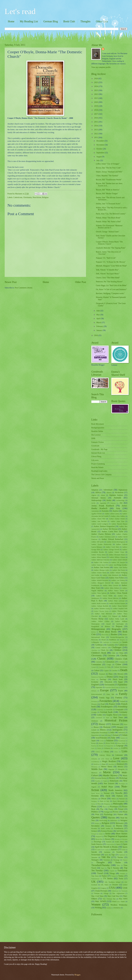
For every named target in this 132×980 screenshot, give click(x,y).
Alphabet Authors (116, 495)
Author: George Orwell (111, 550)
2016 (96, 118)
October (100, 149)
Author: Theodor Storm (101, 611)
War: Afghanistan (118, 893)
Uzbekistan (115, 891)
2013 (96, 130)
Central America (101, 648)
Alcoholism (119, 493)
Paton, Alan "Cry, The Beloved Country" (111, 214)
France (112, 704)
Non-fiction (37, 197)
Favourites (106, 701)
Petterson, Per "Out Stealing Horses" (109, 282)
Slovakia (117, 839)
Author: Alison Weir (98, 519)
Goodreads (95, 446)
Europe (105, 690)
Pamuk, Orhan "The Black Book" (108, 218)
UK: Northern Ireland (113, 882)
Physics (105, 807)
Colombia (99, 662)
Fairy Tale (110, 694)
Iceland (94, 730)
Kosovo (94, 746)
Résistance (120, 823)
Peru (99, 804)
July (98, 161)
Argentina (103, 503)
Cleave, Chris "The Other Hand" (108, 278)
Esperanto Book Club (112, 687)
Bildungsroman (98, 629)
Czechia (114, 671)
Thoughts (85, 21)
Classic (101, 659)
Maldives (96, 764)
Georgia (94, 712)
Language (120, 746)
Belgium (119, 626)
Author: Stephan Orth (120, 609)
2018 (96, 110)
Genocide (109, 710)
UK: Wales (105, 885)
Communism (96, 665)
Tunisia (113, 876)
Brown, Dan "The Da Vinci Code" (108, 168)
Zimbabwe (117, 908)
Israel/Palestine (101, 738)
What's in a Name (118, 902)
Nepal (105, 781)
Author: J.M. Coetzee (101, 562)
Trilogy (112, 873)
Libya (116, 752)
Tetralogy (116, 860)
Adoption (95, 490)
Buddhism (113, 640)
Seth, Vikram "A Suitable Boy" (107, 270)
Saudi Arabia (105, 828)
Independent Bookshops (99, 733)
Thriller (118, 863)
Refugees (124, 820)
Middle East (97, 769)
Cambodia (106, 642)
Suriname (107, 852)
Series (108, 834)
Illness (103, 730)
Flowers (94, 704)
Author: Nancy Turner (116, 591)
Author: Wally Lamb (117, 619)
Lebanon (107, 748)
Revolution (95, 826)
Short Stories (122, 834)
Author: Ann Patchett (99, 521)
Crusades (101, 667)
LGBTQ (124, 748)
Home (11, 21)
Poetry (111, 809)
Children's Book (99, 653)
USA (112, 888)
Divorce (120, 674)
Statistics (114, 850)
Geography (120, 710)
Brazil (104, 640)
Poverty (116, 812)
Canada (125, 642)
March (99, 323)
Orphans (120, 796)
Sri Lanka (98, 850)
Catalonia (111, 645)
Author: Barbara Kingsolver (104, 526)
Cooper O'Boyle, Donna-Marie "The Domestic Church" (109, 243)
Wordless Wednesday (119, 905)
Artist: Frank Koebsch (103, 506)
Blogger (77, 975)
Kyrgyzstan (110, 746)
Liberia (98, 752)
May (98, 315)
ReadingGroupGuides (99, 471)
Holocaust (115, 724)
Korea (101, 743)
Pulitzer (120, 814)
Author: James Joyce (98, 565)
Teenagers (95, 860)
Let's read (20, 11)
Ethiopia (94, 691)
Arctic (93, 503)
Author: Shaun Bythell (120, 606)
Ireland (116, 735)
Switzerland (96, 855)
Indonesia (122, 733)
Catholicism (18, 197)
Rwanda (94, 828)
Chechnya (94, 650)
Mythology (123, 778)
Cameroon (115, 642)
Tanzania (94, 857)
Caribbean (99, 645)
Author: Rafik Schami (99, 603)
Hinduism (95, 721)
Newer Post (11, 282)
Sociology (98, 842)
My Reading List (29, 21)
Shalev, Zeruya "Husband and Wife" (109, 172)
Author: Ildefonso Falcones (100, 560)
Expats (121, 691)
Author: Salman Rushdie (100, 606)
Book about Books (108, 632)
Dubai (93, 679)
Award (108, 624)
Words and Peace (98, 478)
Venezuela (124, 891)
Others (114, 799)
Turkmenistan (95, 879)
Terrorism (107, 860)
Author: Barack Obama (119, 524)
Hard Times (118, 718)
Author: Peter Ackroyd (116, 601)
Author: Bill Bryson (110, 529)
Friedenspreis (107, 707)
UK (93, 882)
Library (106, 752)
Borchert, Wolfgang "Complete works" (110, 293)
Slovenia (125, 839)
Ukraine (115, 885)
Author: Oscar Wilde (104, 596)
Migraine (111, 769)
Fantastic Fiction (97, 442)
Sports (125, 847)
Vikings (106, 893)
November (101, 145)
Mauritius (111, 764)
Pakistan (122, 799)
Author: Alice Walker (118, 516)
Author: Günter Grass (116, 552)
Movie (107, 772)
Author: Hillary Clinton (117, 557)
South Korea (110, 844)
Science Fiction (107, 831)
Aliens (103, 495)
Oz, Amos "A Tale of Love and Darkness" (111, 289)
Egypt (120, 682)
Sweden (119, 852)
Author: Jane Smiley (120, 567)
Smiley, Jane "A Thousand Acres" (108, 204)
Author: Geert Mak (112, 547)
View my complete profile (101, 67)
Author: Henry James (99, 555)
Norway (107, 793)
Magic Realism (109, 761)
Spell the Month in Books (106, 847)
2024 (96, 86)
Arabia (109, 500)
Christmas (111, 656)
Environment (109, 685)
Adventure (108, 490)
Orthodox (95, 799)
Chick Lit (105, 650)
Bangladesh (95, 626)
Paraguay (94, 801)
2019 (96, 106)
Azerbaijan (120, 624)
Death (124, 670)
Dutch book (118, 679)
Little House (105, 759)
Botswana (95, 640)
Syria (106, 855)
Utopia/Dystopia (101, 891)
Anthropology (96, 500)
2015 (96, 122)
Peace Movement (119, 801)
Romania (108, 826)
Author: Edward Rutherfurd (112, 539)
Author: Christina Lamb (107, 537)
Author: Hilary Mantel (99, 557)
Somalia (109, 842)
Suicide (94, 852)
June (98, 311)
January (99, 330)
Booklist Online (97, 431)
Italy (113, 738)
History (102, 724)
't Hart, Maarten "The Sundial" (107, 176)
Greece (125, 715)
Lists (124, 751)
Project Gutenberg (98, 464)
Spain (125, 844)
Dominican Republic (98, 677)
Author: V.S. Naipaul (110, 616)
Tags (113, 855)
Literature (119, 755)
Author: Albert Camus (112, 514)
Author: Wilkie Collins (100, 621)
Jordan (102, 741)
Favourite (94, 701)
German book (106, 712)
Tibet (118, 865)
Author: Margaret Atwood (101, 583)
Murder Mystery (110, 775)
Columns (122, 662)
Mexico (120, 767)
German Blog (51, 21)
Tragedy (112, 871)
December (100, 141)
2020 (96, 102)
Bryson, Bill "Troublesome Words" (109, 180)
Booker (114, 634)
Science (94, 831)
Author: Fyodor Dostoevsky (101, 544)
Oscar (104, 799)
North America (115, 790)
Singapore (99, 836)
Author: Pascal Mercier (110, 598)
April (99, 319)
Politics (95, 812)
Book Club (69, 21)
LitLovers (95, 460)
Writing (98, 908)
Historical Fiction (116, 720)
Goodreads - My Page (99, 449)
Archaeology (120, 500)
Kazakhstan (122, 741)
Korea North (110, 743)
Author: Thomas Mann (119, 611)
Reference (114, 820)
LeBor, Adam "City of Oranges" (108, 164)
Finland (122, 701)
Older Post (81, 282)
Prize (97, 814)
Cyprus (106, 671)
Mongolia (121, 769)
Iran (103, 735)
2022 (96, 94)
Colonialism (110, 662)
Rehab (97, 823)
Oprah (108, 796)
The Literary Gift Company (101, 475)
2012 (96, 134)
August (99, 157)
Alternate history (99, 498)
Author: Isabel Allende (120, 560)
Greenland (99, 718)
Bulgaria (122, 640)
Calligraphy (95, 642)
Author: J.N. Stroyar (118, 562)
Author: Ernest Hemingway (116, 542)
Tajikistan (122, 855)
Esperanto (99, 687)
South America (97, 844)
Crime (118, 664)
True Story (95, 876)
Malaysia (124, 762)
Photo (94, 806)
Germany (123, 712)
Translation (122, 870)
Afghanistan (123, 490)
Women (96, 904)
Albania (109, 493)
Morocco (94, 773)
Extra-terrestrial (97, 694)
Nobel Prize (107, 787)
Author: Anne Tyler (117, 521)
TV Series (108, 878)
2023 (96, 90)
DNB (93, 438)
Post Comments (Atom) (24, 288)
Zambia (109, 908)
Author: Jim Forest (118, 570)
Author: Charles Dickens (101, 534)
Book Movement (98, 424)
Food (103, 704)
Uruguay (103, 888)
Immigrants (117, 730)
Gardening (100, 710)
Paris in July (105, 801)
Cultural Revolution (121, 667)
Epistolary (123, 685)
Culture (97, 670)
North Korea (95, 793)
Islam (125, 735)
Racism (112, 818)
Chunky (124, 655)
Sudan (123, 850)
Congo (109, 665)
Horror (96, 727)
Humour (107, 727)
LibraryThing (96, 457)
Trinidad (122, 873)
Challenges (117, 647)
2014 (96, 126)
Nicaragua (122, 784)
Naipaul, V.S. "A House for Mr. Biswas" (111, 262)
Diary (111, 674)
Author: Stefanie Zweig (102, 609)
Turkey (121, 876)
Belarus (107, 626)
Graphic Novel (112, 715)
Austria (115, 511)
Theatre (125, 860)
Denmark (102, 674)
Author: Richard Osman (117, 603)
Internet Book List (98, 453)
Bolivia (93, 632)
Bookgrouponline (98, 428)
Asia (118, 508)
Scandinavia (119, 828)
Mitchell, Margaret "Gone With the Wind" (111, 266)
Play (102, 809)
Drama (110, 677)
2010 (96, 335)
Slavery (108, 839)
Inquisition (95, 735)
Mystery (112, 778)
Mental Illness (107, 767)
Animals (117, 498)
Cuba (109, 667)
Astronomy (95, 511)
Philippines (107, 804)
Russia (119, 826)
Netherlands (114, 781)
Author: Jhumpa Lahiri (101, 570)
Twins (121, 879)
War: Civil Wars (97, 896)
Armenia (113, 503)
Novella (119, 793)
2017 (96, 114)
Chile (114, 653)
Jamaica (123, 738)
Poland (121, 809)
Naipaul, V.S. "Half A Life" (106, 258)
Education (108, 682)
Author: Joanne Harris (99, 573)
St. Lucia (106, 850)
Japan (93, 741)
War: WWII (100, 901)
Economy (95, 682)
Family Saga (104, 698)
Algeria (94, 495)
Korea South (121, 743)
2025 (96, 82)
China (121, 653)
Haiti (108, 718)
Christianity (27, 197)
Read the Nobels (97, 467)
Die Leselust (96, 435)
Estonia (123, 687)
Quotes (96, 817)
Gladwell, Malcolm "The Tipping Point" (111, 248)
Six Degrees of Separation (116, 836)
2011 (96, 138)
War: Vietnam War (109, 899)
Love (116, 758)
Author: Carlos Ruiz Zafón (112, 532)
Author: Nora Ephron (99, 593)
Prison (125, 812)
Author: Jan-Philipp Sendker (118, 565)
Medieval (120, 764)
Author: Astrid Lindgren (100, 524)
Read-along (103, 820)
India (112, 733)
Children (118, 650)
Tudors (104, 876)
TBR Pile (106, 857)
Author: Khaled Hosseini (100, 580)
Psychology (108, 814)
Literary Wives (105, 755)
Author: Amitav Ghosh (117, 519)
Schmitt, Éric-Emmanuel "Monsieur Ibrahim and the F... (109, 227)
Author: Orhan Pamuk (119, 593)
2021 (96, 98)
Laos (93, 748)
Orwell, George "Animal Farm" (107, 232)
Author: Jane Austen (102, 567)
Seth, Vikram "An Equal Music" (108, 274)
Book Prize (105, 635)
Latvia (99, 748)
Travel (100, 873)
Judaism (110, 740)
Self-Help (120, 831)
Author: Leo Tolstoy (118, 580)
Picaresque (114, 807)
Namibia (98, 781)
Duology (103, 679)
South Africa (119, 842)
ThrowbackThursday (101, 865)
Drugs (121, 677)
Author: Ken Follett (116, 578)
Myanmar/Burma (100, 778)
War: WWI (123, 899)
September (101, 153)
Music (125, 776)
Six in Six (99, 839)
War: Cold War (113, 896)
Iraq (109, 735)
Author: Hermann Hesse (117, 555)
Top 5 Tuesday (113, 868)
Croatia (93, 667)
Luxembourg (95, 762)
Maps (104, 764)
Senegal (94, 834)
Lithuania (94, 759)
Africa (98, 492)
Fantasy (119, 698)
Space (118, 844)
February (100, 326)
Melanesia (94, 767)
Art (121, 503)
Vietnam (97, 893)
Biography (116, 629)
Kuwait (101, 746)
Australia (105, 511)
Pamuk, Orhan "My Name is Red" (108, 222)
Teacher (120, 857)
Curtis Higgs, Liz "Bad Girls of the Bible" (111, 285)
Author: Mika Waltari (112, 588)
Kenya (93, 743)
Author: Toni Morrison (103, 614)
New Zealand (109, 784)
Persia (93, 804)
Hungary (120, 727)
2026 (96, 79)
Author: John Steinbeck (110, 575)
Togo (102, 868)
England (95, 685)
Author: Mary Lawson (110, 585)
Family (123, 694)
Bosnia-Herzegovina (117, 637)
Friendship (123, 707)
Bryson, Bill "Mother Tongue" (107, 194)
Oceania (95, 796)
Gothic (99, 715)
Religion (45, 197)
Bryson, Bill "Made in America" (108, 190)
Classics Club (121, 659)
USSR (125, 888)
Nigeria (94, 787)
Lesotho (116, 748)
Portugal (107, 812)
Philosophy (118, 804)
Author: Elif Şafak (98, 542)
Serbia (101, 834)
